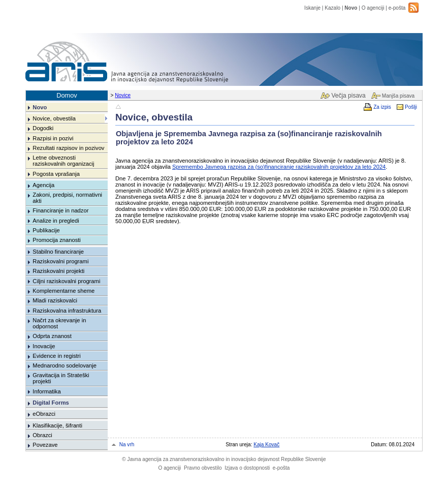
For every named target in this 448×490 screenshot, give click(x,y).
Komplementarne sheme (63, 291)
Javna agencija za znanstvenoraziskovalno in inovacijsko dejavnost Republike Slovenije (224, 459)
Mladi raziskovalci (55, 300)
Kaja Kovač (266, 445)
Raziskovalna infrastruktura (67, 311)
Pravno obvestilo (203, 468)
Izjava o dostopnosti (247, 468)
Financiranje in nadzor (60, 210)
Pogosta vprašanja (56, 174)
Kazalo (332, 8)
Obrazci (42, 435)
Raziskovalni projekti (58, 271)
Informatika (46, 391)
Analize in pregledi (56, 221)
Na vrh (127, 445)
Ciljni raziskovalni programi (66, 281)
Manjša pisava (398, 96)
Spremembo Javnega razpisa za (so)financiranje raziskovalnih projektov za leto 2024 (279, 167)
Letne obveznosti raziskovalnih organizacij (63, 161)
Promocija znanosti (57, 240)
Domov (67, 95)
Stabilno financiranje (58, 252)
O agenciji (373, 8)
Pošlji (411, 107)
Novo (351, 8)
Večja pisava (348, 96)
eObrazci (44, 414)
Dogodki (43, 128)
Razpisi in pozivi (53, 138)
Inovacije (44, 346)
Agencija (43, 185)
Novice (123, 95)
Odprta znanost (52, 336)
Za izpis (382, 107)
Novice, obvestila (54, 118)
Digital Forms (51, 403)
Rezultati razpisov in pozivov (68, 148)
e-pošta (397, 8)
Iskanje (312, 8)
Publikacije (46, 230)
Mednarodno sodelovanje (65, 365)
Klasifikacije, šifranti (57, 425)
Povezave (45, 445)
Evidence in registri (57, 356)
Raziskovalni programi (60, 261)
